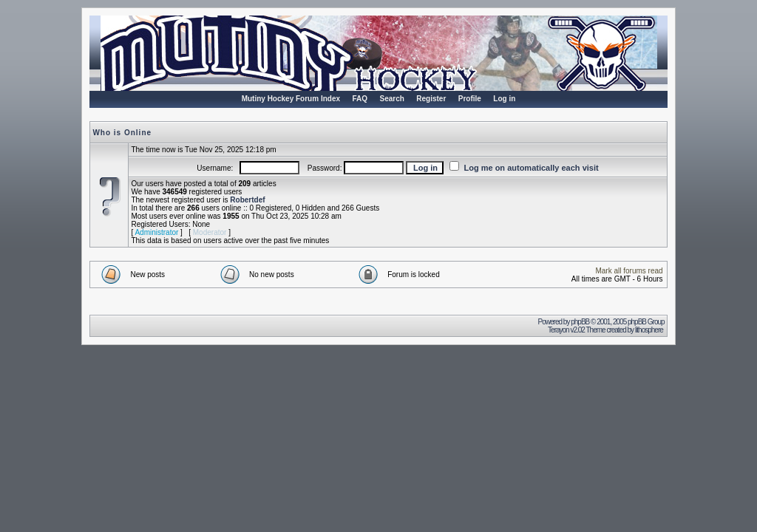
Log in (504, 99)
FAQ (360, 99)
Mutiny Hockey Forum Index (291, 99)
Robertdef (247, 200)
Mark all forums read (629, 271)
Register (431, 99)
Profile (470, 99)
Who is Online (122, 133)
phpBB (580, 322)
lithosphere (650, 330)
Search (391, 99)
